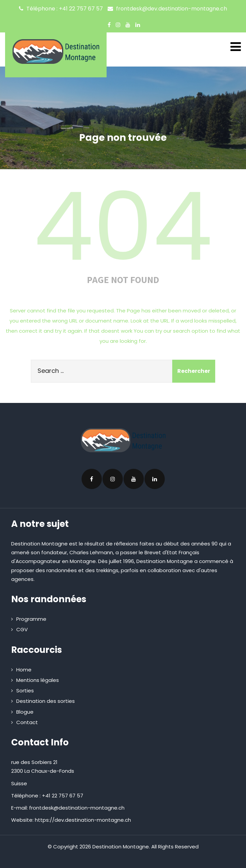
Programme (31, 619)
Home (24, 670)
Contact (27, 722)
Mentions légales (38, 680)
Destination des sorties (46, 701)
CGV (22, 629)
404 (123, 227)
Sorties (25, 691)
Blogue (25, 712)
